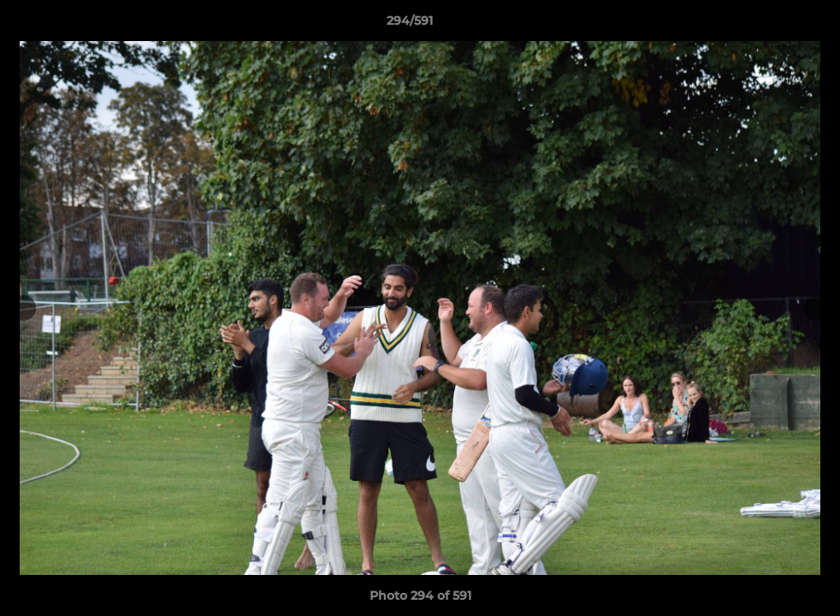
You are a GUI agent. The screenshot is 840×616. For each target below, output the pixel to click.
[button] (768, 25)
